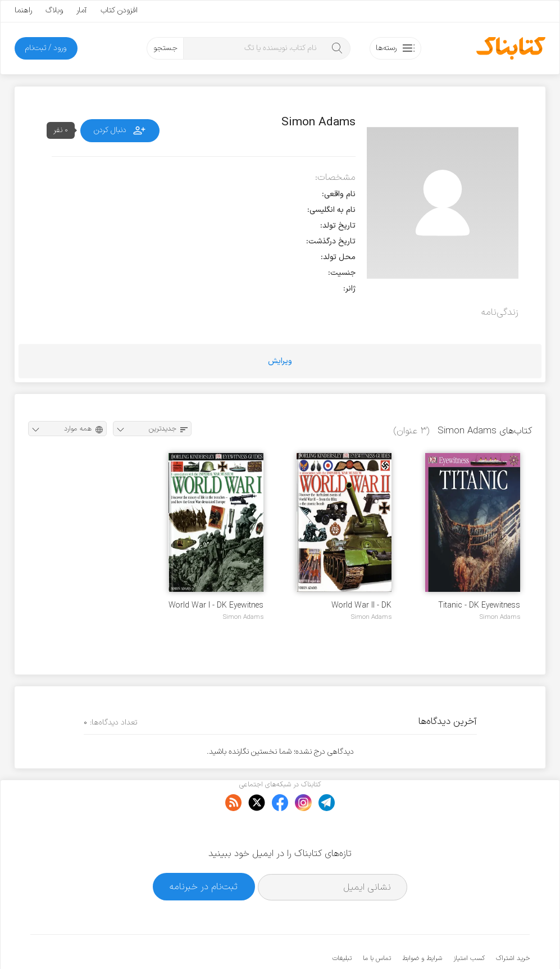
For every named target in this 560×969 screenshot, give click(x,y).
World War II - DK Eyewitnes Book (361, 606)
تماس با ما (377, 924)
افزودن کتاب (119, 10)
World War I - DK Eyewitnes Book (216, 606)
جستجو (165, 48)
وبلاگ (54, 10)
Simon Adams (500, 617)
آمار (82, 10)
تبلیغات (342, 924)
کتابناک (470, 942)
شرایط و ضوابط (422, 924)
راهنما (23, 10)
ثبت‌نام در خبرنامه (204, 852)
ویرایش (280, 361)
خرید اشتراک (513, 924)
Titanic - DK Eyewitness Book (479, 606)
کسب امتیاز (469, 924)
